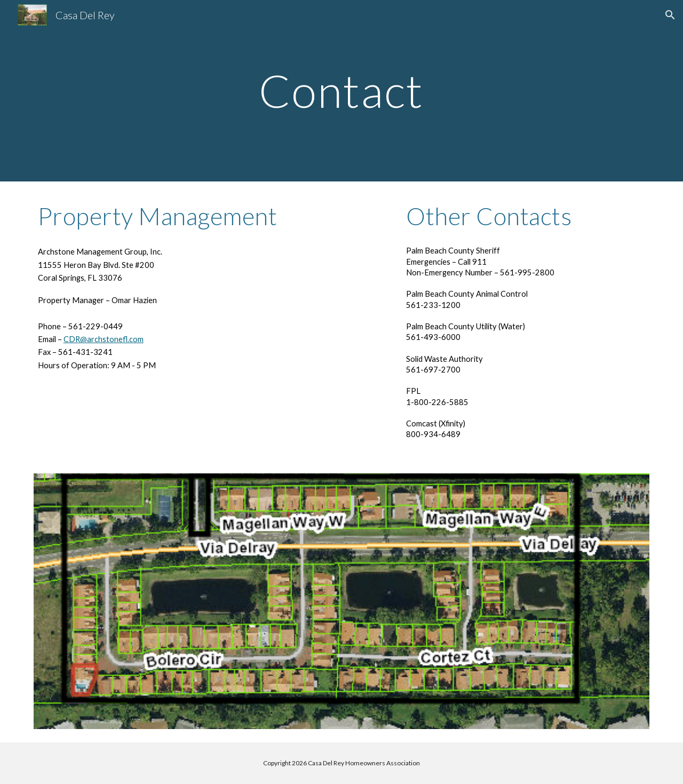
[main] (341, 90)
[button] (670, 15)
